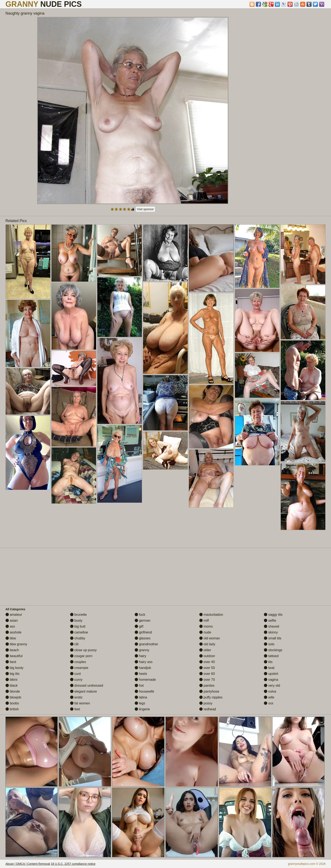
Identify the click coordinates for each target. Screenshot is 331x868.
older (205, 650)
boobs (12, 703)
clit (74, 644)
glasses (143, 638)
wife (269, 697)
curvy (76, 680)
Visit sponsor (145, 209)
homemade (145, 680)
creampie (79, 668)
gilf (139, 626)
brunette (78, 615)
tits (268, 662)
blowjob (13, 697)
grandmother (146, 644)
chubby (78, 638)
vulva (270, 691)
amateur (14, 615)
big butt (78, 626)
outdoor (207, 656)
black (12, 686)
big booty (14, 668)
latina (141, 697)
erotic (76, 697)
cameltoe (79, 632)
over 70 (207, 680)
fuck (140, 615)
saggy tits (273, 615)
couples (78, 662)
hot (139, 686)
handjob (143, 668)
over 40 (207, 662)
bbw (11, 638)
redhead (208, 709)
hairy (140, 656)
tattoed (271, 656)
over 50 (207, 668)
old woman (210, 638)
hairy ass (144, 662)
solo (269, 644)
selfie (270, 620)
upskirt (271, 674)
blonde (13, 691)
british (12, 709)
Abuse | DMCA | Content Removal (28, 864)
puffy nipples (211, 697)
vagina (271, 680)
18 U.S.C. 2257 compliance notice (73, 864)
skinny (271, 632)
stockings (273, 650)
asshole (14, 632)
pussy (206, 703)
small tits (273, 638)
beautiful (14, 656)
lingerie (142, 709)
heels (141, 674)
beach (12, 650)
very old (272, 686)
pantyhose (209, 691)
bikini (12, 680)
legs (140, 703)
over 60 (207, 674)
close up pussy (83, 650)
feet (75, 709)
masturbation (211, 615)
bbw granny (16, 644)
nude (205, 632)
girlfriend (143, 632)
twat (269, 668)
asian (12, 620)
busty (76, 620)
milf (204, 620)
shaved (271, 626)
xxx (269, 703)
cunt (75, 674)
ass (10, 626)
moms (206, 626)
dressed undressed (87, 686)
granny (142, 650)
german (143, 620)
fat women (80, 703)
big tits (13, 674)
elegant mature (83, 691)
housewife (144, 691)
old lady (207, 644)
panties (207, 686)
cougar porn (81, 656)
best (11, 662)
